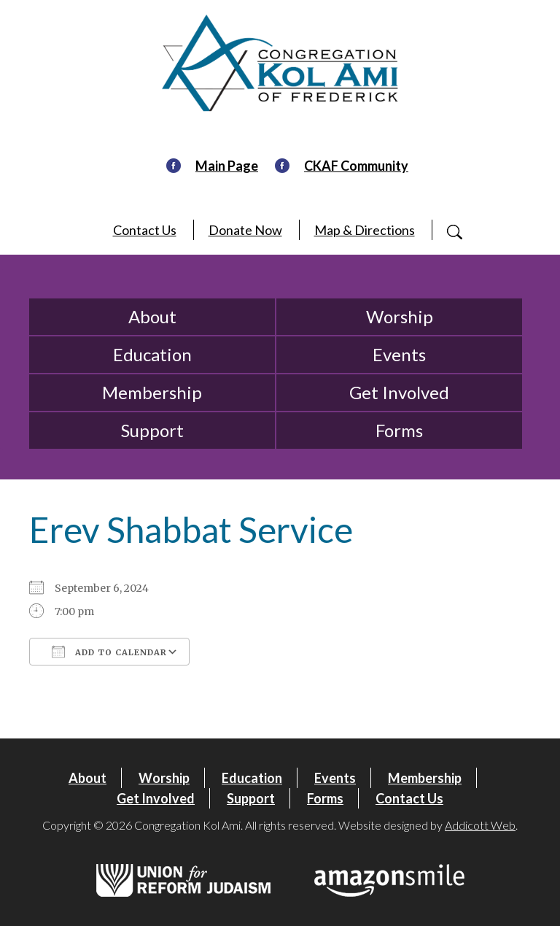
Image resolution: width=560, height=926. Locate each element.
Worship (400, 316)
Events (399, 354)
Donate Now (245, 230)
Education (152, 354)
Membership (152, 392)
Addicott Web (480, 825)
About (152, 316)
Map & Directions (365, 230)
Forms (399, 430)
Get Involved (399, 392)
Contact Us (145, 230)
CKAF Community (356, 166)
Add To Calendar (109, 652)
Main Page (227, 166)
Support (152, 430)
